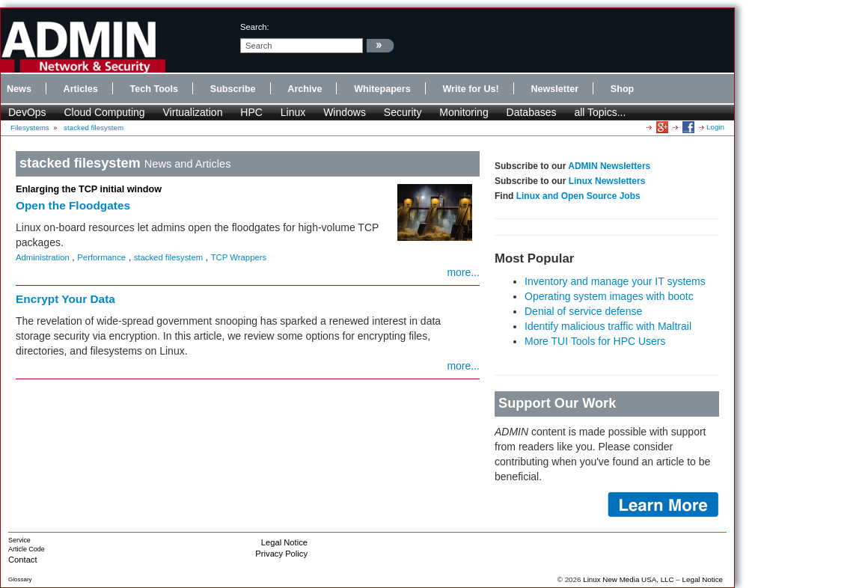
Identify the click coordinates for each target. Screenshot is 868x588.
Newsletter (554, 89)
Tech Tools (154, 89)
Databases (532, 112)
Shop (622, 89)
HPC (251, 112)
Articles (81, 89)
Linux (293, 112)
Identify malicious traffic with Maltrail (608, 326)
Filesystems (30, 128)
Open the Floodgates (73, 205)
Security (403, 112)
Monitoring (464, 112)
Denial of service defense (583, 311)
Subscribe (233, 89)
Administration (43, 257)
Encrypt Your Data (65, 299)
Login (715, 127)
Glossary (20, 579)
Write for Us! (470, 89)
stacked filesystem (94, 128)
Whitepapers (382, 89)
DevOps (27, 112)
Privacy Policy (281, 554)
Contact (23, 560)
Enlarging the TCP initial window (89, 189)
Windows (345, 112)
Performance (101, 257)
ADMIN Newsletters (609, 166)
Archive (305, 89)
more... (463, 272)
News (19, 89)
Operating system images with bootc (609, 296)
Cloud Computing (104, 112)
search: (255, 27)
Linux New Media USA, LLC (628, 579)
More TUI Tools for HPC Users (595, 341)
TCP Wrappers (239, 257)
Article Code (27, 549)
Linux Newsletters (607, 181)
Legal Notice (284, 542)
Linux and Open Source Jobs (578, 196)
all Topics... (600, 112)
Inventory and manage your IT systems (615, 281)
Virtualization (193, 112)
